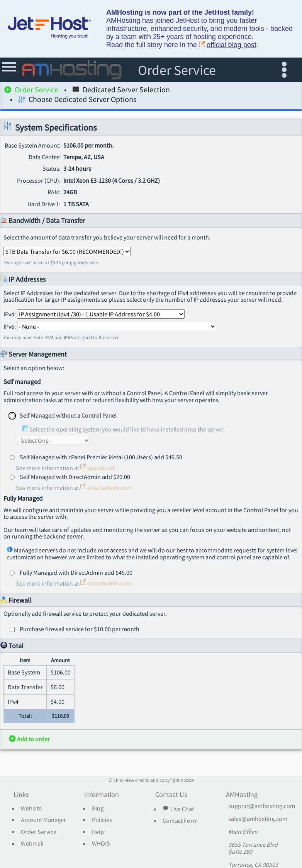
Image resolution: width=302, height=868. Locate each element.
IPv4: (94, 314)
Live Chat (178, 809)
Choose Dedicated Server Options (77, 101)
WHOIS (101, 844)
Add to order (29, 739)
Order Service (31, 91)
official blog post (228, 45)
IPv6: (110, 326)
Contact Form (180, 821)
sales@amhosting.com (258, 819)
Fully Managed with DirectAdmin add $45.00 (76, 572)
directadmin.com (106, 488)
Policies (102, 820)
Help (98, 832)
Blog (98, 809)
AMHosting (242, 795)
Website (31, 809)
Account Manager (43, 820)
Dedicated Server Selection (121, 91)
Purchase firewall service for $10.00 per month (80, 629)
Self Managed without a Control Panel (68, 415)
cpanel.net (98, 467)
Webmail (32, 844)
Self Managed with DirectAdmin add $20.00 (75, 477)
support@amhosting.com (262, 806)
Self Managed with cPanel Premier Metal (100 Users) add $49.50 (101, 457)
